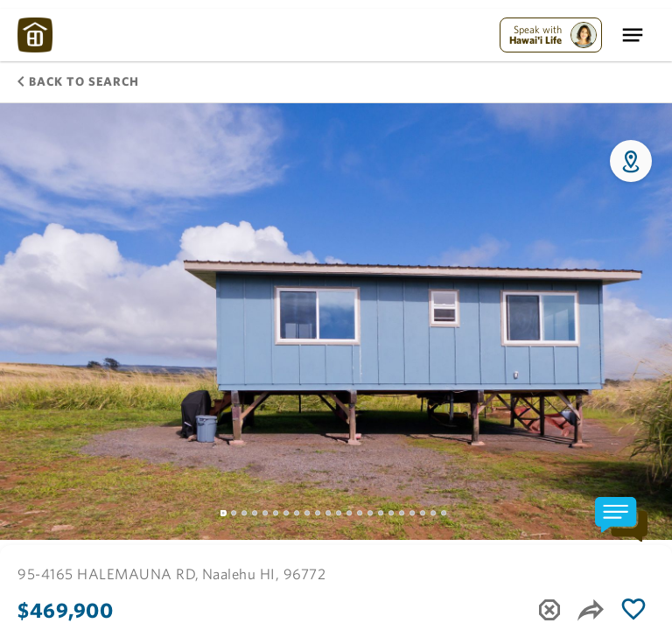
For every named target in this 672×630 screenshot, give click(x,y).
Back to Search (78, 81)
